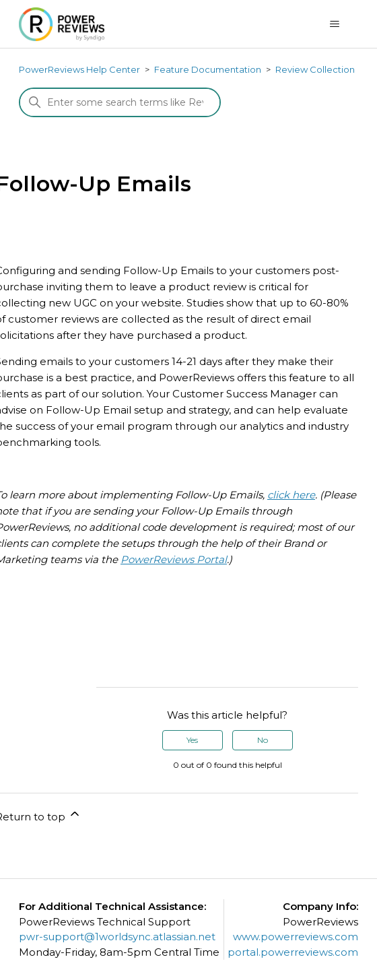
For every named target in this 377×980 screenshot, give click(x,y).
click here (291, 495)
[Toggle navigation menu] (334, 24)
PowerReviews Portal (174, 559)
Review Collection (315, 69)
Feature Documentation (208, 69)
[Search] (120, 102)
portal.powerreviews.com (293, 952)
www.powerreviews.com (296, 937)
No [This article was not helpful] (263, 740)
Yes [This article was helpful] (192, 740)
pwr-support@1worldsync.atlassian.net (117, 937)
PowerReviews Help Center (79, 69)
